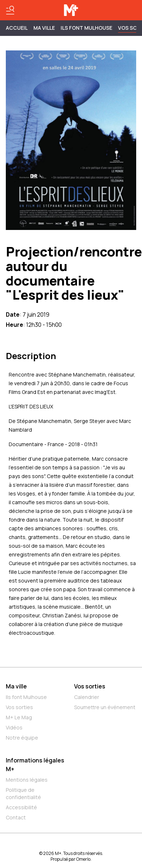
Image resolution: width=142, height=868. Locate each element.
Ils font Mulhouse (26, 697)
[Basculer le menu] (10, 10)
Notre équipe (22, 738)
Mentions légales (27, 780)
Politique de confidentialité (23, 793)
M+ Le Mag (19, 717)
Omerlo (83, 859)
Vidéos (14, 727)
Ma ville (16, 686)
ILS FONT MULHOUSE (86, 28)
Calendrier (87, 697)
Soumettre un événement (105, 707)
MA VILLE (44, 28)
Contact (16, 817)
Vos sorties (19, 707)
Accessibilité (21, 807)
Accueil (17, 28)
